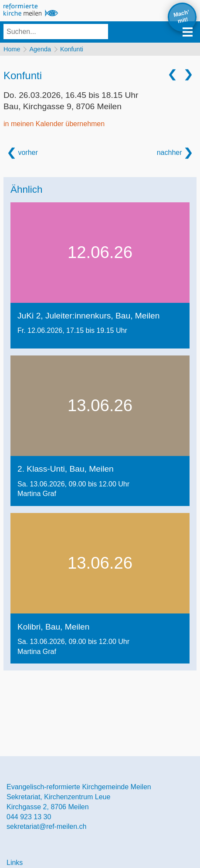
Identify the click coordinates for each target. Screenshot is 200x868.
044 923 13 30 (29, 817)
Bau (63, 106)
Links (15, 863)
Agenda (40, 49)
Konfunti (72, 49)
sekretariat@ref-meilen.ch (46, 826)
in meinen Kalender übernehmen (54, 124)
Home (12, 49)
